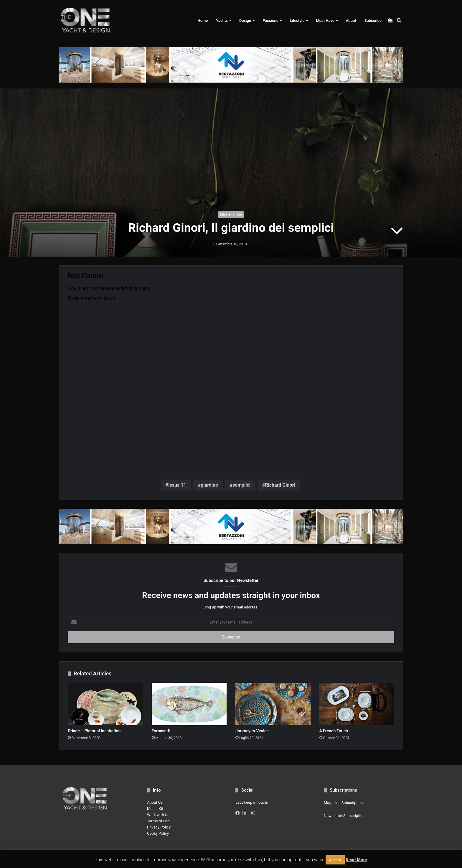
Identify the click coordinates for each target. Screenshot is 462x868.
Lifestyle (297, 20)
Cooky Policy (158, 833)
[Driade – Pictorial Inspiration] (105, 704)
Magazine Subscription (343, 803)
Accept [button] (335, 860)
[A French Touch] (357, 704)
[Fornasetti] (189, 704)
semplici (241, 485)
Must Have (325, 20)
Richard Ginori (280, 485)
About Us (155, 802)
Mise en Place (231, 214)
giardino (209, 485)
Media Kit (155, 809)
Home (203, 20)
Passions (270, 20)
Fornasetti (161, 731)
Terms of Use (158, 821)
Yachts (222, 20)
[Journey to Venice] (273, 704)
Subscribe (373, 20)
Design (245, 20)
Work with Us (158, 815)
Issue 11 (177, 485)
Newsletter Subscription (344, 816)
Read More (356, 860)
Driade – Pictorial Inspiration (94, 731)
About (351, 20)
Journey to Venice (252, 731)
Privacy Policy (159, 827)
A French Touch (334, 731)
